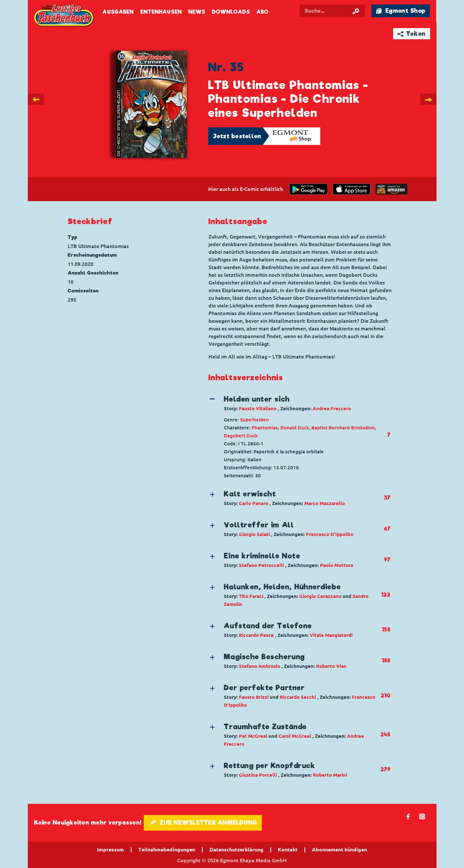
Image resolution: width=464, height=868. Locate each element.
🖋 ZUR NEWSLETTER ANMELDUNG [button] (203, 823)
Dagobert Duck (241, 436)
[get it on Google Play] (308, 189)
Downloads (231, 12)
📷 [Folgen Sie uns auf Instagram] (422, 816)
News (197, 12)
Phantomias (265, 428)
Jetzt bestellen (237, 136)
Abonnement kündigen (339, 849)
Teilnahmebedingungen (167, 849)
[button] (294, 403)
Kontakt (288, 849)
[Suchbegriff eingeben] (335, 11)
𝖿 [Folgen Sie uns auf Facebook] (408, 816)
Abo (262, 12)
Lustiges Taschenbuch (65, 16)
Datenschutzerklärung (236, 849)
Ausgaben (118, 12)
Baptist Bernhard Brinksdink (343, 428)
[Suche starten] (356, 11)
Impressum (110, 849)
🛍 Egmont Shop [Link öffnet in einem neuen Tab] (401, 11)
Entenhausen (161, 12)
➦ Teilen (411, 34)
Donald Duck (295, 428)
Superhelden (255, 420)
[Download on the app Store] (352, 189)
